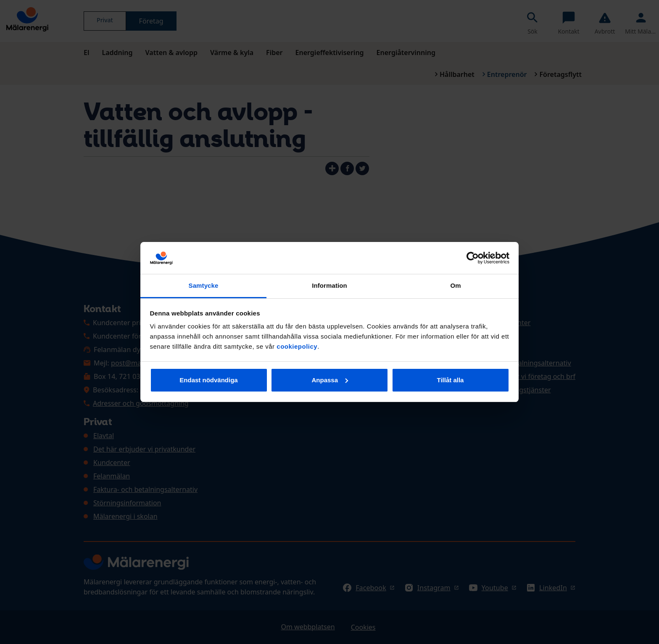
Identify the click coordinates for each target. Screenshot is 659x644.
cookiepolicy (297, 346)
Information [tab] (329, 285)
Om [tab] (455, 285)
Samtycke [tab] (204, 285)
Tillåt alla (451, 380)
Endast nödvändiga (208, 380)
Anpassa (330, 380)
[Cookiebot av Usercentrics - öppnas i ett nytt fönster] (473, 258)
